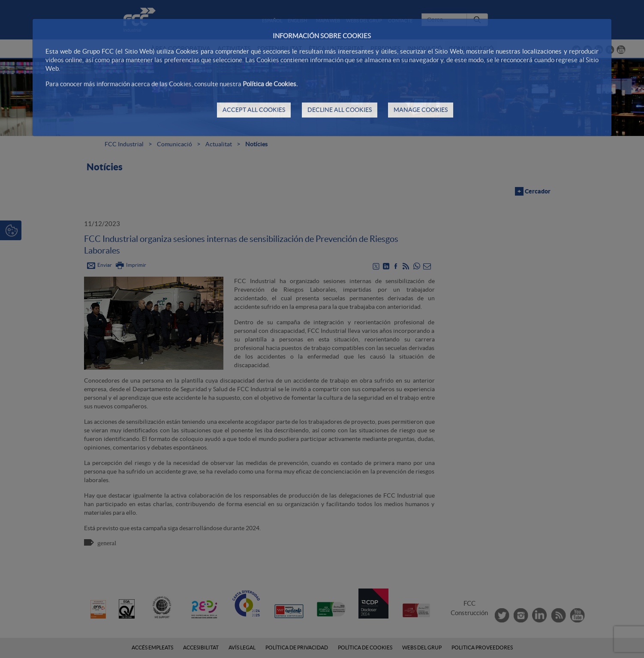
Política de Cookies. (270, 84)
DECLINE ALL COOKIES (340, 110)
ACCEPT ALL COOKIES (254, 110)
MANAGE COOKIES (421, 110)
